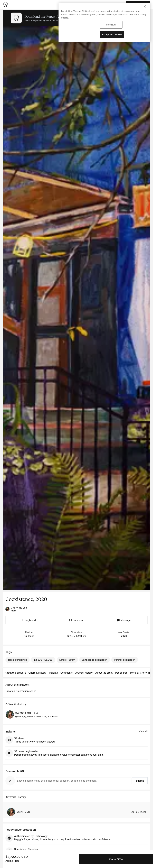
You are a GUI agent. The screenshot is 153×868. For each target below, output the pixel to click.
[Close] (145, 6)
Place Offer (116, 859)
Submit (140, 781)
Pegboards (121, 673)
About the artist (104, 673)
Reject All (111, 25)
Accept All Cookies (112, 34)
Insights (53, 673)
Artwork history (84, 673)
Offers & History (37, 673)
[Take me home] (5, 5)
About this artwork (15, 673)
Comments (67, 673)
